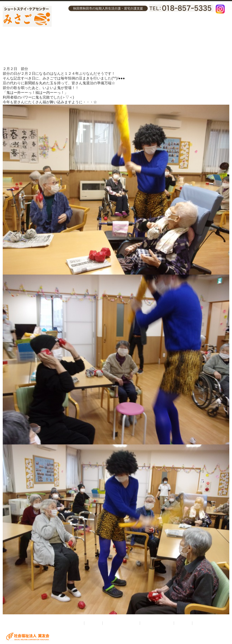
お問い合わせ (202, 22)
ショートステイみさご (104, 22)
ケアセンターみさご (144, 22)
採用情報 (176, 22)
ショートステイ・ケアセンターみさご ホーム (50, 623)
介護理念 (72, 22)
